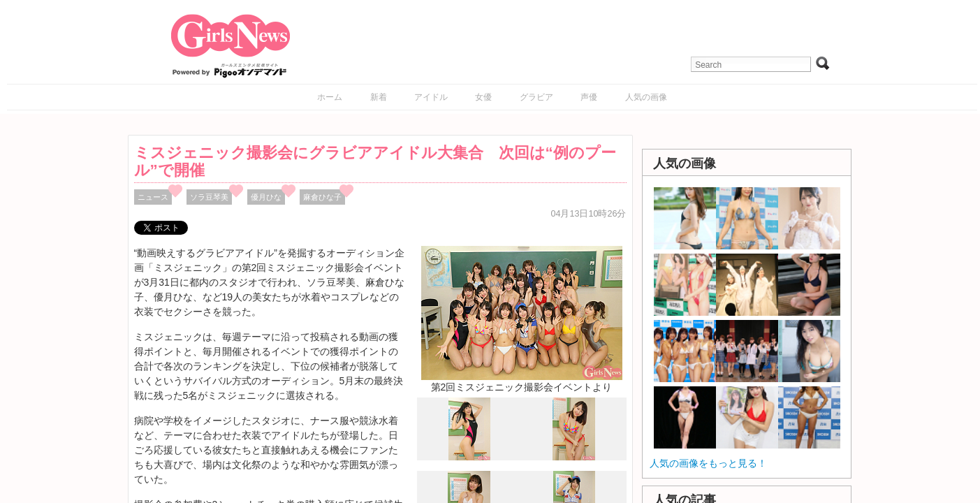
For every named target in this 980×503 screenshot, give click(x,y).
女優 (483, 97)
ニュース (153, 197)
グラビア (536, 97)
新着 (379, 97)
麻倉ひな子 (322, 197)
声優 (589, 97)
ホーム (330, 97)
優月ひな (266, 197)
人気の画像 (646, 97)
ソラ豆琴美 (209, 197)
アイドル (431, 97)
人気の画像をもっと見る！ (708, 463)
